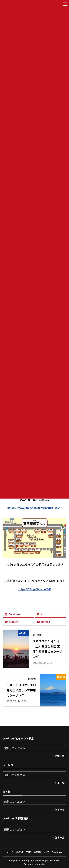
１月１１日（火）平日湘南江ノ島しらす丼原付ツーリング (21, 690)
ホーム (10, 852)
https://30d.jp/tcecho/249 (35, 589)
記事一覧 (60, 756)
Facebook (57, 852)
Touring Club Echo (31, 860)
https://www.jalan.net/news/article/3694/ (34, 507)
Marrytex (41, 864)
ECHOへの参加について (37, 852)
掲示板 (20, 852)
